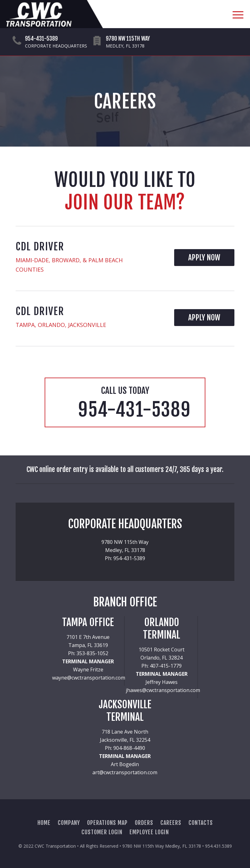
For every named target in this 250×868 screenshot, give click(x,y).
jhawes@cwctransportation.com (163, 690)
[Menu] (235, 14)
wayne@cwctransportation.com (89, 678)
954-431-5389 (41, 38)
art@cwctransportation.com (125, 772)
